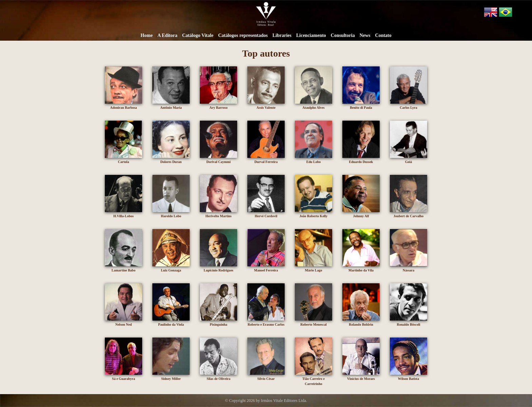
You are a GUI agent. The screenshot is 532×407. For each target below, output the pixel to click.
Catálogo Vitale (198, 35)
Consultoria (343, 35)
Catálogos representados (243, 35)
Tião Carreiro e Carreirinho (313, 379)
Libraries (282, 35)
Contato (383, 35)
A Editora (167, 35)
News (365, 35)
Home (147, 35)
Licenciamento (311, 35)
